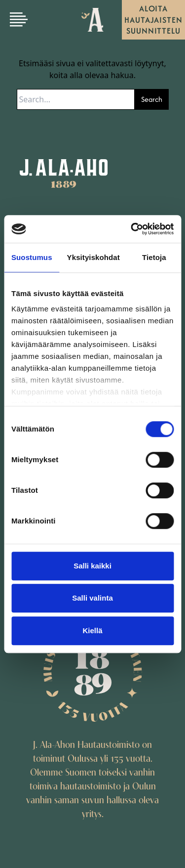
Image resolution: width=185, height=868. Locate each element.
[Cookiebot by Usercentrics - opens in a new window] (132, 229)
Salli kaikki (92, 566)
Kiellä (92, 630)
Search (152, 99)
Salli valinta (92, 598)
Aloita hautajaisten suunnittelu (153, 20)
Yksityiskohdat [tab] (93, 257)
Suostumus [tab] (32, 257)
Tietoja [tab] (154, 257)
